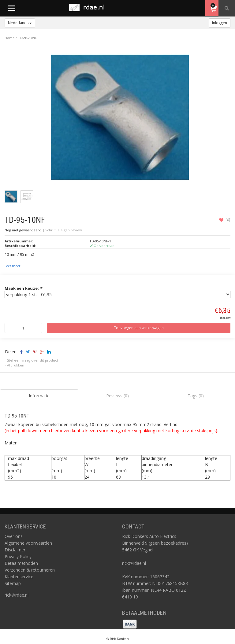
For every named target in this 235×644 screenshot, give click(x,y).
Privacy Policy (18, 556)
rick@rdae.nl (17, 595)
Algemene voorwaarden (28, 543)
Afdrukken (16, 365)
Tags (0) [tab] (196, 396)
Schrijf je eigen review (64, 230)
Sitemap (13, 583)
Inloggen (220, 23)
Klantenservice (19, 577)
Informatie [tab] (39, 396)
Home (10, 38)
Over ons (14, 536)
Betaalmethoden (21, 563)
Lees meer (12, 266)
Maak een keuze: (23, 288)
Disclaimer (15, 550)
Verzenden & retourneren (30, 570)
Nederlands (20, 23)
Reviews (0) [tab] (117, 396)
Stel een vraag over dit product (33, 360)
